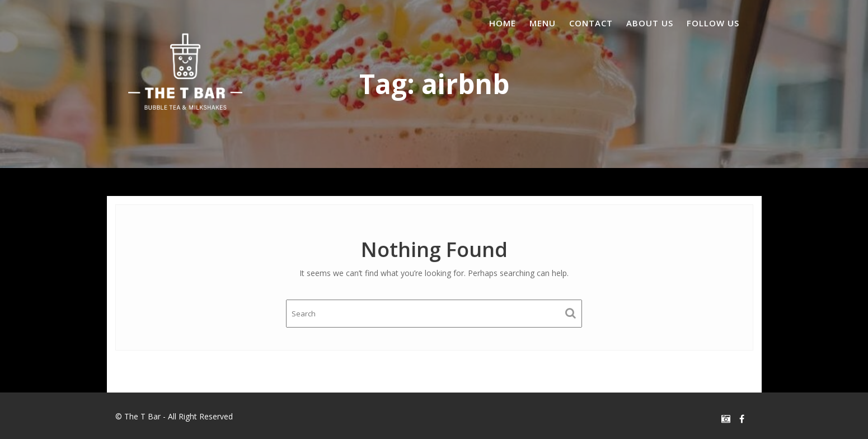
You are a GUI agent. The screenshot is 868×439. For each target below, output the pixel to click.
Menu (543, 23)
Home (503, 23)
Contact (591, 23)
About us (650, 23)
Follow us (713, 23)
